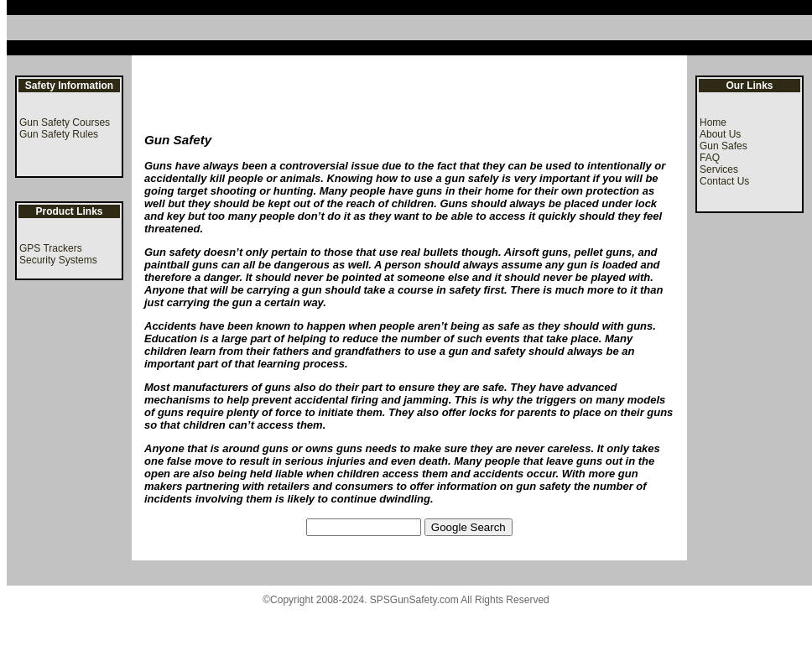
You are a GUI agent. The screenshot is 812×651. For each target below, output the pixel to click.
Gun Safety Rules (59, 134)
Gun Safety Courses (65, 122)
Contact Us (724, 181)
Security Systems (58, 260)
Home (713, 122)
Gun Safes (724, 146)
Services (719, 169)
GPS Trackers (51, 248)
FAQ (710, 158)
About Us (720, 134)
